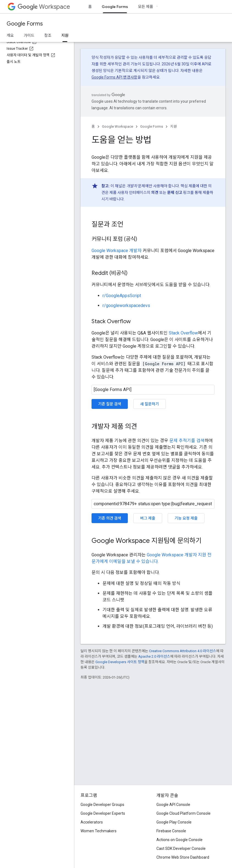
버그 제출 (148, 518)
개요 (10, 35)
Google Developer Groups (102, 805)
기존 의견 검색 (110, 518)
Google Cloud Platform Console (183, 813)
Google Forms (25, 24)
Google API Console (173, 805)
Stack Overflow (183, 333)
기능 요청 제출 (186, 518)
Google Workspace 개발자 (117, 251)
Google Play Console (174, 822)
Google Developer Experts (103, 813)
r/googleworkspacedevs (126, 305)
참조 (48, 35)
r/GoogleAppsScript (122, 296)
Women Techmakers (99, 831)
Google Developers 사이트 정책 (120, 662)
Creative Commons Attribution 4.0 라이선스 (183, 651)
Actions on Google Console (179, 840)
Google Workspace (118, 126)
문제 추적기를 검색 (187, 441)
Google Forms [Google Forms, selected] (115, 7)
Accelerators (92, 822)
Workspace (44, 7)
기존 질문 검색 (110, 404)
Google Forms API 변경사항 (114, 77)
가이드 (29, 35)
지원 (173, 126)
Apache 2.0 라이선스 (154, 656)
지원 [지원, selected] (65, 35)
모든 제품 (146, 7)
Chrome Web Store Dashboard (183, 857)
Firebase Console (171, 831)
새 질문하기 (150, 404)
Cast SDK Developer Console (181, 849)
